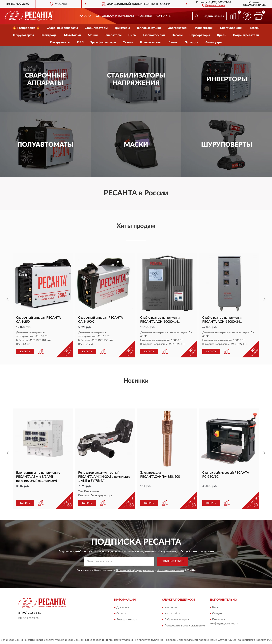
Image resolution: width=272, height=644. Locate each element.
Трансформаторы (103, 42)
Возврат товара (127, 620)
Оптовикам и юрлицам (115, 16)
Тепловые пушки (149, 28)
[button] (213, 5)
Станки (128, 42)
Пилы (132, 35)
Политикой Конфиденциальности (135, 570)
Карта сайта (172, 614)
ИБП (80, 42)
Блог (215, 608)
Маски (255, 28)
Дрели (222, 35)
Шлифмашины (151, 42)
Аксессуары (214, 42)
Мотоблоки (73, 35)
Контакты (164, 16)
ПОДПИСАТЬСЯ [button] (173, 561)
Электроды (49, 35)
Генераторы (113, 35)
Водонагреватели (246, 35)
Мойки (93, 35)
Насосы (177, 35)
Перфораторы (200, 35)
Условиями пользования (171, 570)
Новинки (145, 16)
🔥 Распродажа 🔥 (26, 28)
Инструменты (60, 42)
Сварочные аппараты (62, 28)
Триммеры (122, 28)
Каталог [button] (86, 16)
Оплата (121, 614)
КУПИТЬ (25, 352)
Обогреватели (178, 28)
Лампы (173, 42)
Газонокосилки (154, 35)
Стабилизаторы (96, 28)
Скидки (217, 614)
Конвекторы (204, 28)
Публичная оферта (177, 620)
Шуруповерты (23, 35)
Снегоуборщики (232, 28)
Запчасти (192, 42)
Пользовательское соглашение (185, 626)
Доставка (123, 608)
